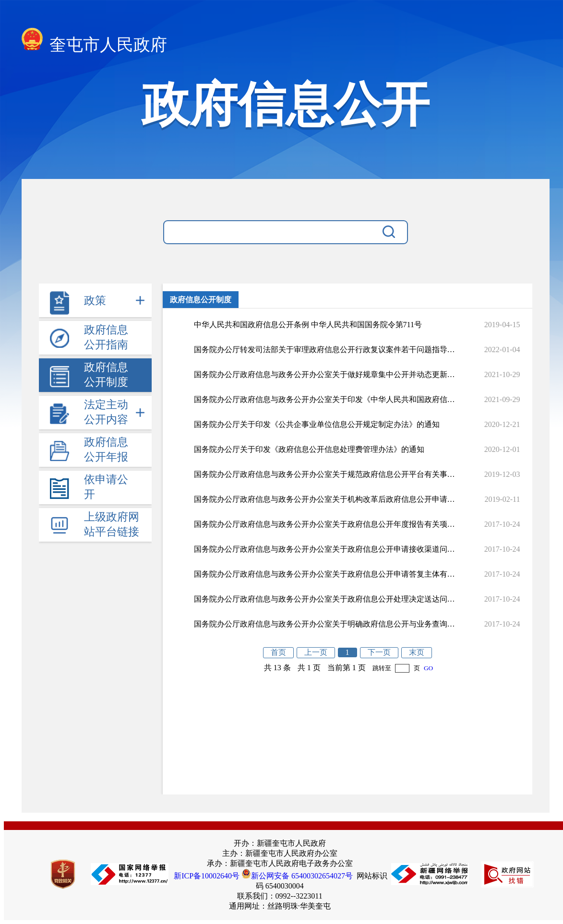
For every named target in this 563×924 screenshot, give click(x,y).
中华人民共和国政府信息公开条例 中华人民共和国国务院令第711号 (308, 325)
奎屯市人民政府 (95, 42)
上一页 (316, 652)
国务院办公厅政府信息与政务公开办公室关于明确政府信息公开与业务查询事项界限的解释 (324, 624)
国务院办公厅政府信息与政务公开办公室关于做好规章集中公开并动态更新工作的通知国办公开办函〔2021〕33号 (324, 374)
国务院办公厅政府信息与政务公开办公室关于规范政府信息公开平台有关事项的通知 (324, 474)
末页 (417, 652)
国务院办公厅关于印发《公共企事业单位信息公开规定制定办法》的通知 (317, 424)
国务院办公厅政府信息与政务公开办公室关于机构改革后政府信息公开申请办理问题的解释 (324, 499)
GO (428, 668)
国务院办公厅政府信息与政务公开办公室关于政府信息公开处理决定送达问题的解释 (324, 599)
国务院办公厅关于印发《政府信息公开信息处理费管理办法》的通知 (309, 449)
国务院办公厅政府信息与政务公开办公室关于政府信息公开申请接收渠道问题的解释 (324, 549)
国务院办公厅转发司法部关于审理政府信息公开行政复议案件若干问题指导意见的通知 (324, 349)
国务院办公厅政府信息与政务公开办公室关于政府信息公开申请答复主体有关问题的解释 (324, 574)
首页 (278, 652)
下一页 (379, 652)
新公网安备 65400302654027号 (297, 876)
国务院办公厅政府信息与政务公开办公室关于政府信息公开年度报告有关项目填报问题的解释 (324, 524)
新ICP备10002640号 (207, 876)
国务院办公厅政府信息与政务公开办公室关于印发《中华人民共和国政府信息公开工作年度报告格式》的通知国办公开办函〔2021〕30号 (324, 399)
